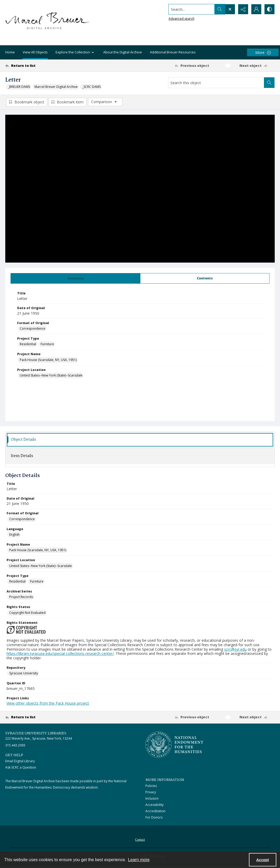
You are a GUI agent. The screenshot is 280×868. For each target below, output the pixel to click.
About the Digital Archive (123, 52)
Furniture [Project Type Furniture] (47, 344)
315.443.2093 (15, 745)
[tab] (75, 278)
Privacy (151, 792)
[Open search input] (230, 9)
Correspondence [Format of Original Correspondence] (33, 328)
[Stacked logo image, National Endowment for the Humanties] (174, 745)
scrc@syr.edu (235, 649)
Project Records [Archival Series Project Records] (21, 597)
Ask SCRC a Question (21, 767)
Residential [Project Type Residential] (28, 344)
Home (10, 52)
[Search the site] (192, 9)
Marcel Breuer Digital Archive (56, 87)
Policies (151, 786)
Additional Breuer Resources (173, 52)
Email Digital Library (20, 761)
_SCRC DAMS (91, 87)
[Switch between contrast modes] (269, 9)
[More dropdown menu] (263, 52)
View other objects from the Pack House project (48, 703)
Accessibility (154, 805)
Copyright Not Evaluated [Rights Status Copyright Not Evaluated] (27, 613)
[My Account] (256, 9)
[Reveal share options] (243, 9)
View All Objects (35, 52)
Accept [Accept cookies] (263, 860)
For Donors (154, 817)
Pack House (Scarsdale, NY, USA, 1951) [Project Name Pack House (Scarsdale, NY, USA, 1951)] (48, 360)
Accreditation (155, 811)
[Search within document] (269, 83)
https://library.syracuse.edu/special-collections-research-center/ (60, 653)
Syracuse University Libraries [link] (36, 733)
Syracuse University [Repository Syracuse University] (24, 673)
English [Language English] (14, 535)
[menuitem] (140, 839)
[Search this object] (216, 83)
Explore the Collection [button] (75, 52)
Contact (140, 840)
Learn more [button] (139, 860)
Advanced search (181, 19)
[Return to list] (42, 66)
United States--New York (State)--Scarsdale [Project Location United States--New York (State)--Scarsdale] (51, 375)
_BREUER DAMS (19, 87)
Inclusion (152, 798)
